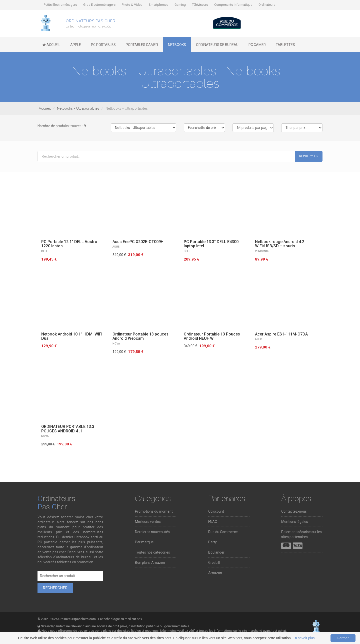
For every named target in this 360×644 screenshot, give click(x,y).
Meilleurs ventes (148, 522)
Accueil (45, 108)
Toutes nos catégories (152, 552)
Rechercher (309, 156)
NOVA (116, 344)
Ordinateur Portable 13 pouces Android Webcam (140, 336)
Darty (212, 542)
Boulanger (216, 552)
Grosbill (214, 563)
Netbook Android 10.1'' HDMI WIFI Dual (72, 336)
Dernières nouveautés (152, 532)
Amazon (215, 573)
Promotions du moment (154, 511)
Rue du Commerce (223, 532)
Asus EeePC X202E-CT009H (138, 242)
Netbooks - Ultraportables (78, 108)
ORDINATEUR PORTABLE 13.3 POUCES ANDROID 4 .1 (68, 429)
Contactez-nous (294, 511)
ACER (258, 339)
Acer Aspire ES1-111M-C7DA (281, 334)
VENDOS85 (262, 251)
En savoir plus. (304, 638)
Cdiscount (216, 511)
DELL (44, 251)
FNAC (213, 522)
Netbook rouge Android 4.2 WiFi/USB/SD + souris (280, 244)
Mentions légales (295, 522)
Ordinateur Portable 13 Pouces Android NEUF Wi (212, 336)
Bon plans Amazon (150, 563)
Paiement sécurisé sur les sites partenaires (301, 534)
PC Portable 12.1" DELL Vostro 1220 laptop (69, 244)
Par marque (144, 542)
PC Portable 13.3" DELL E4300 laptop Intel (211, 244)
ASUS (116, 247)
